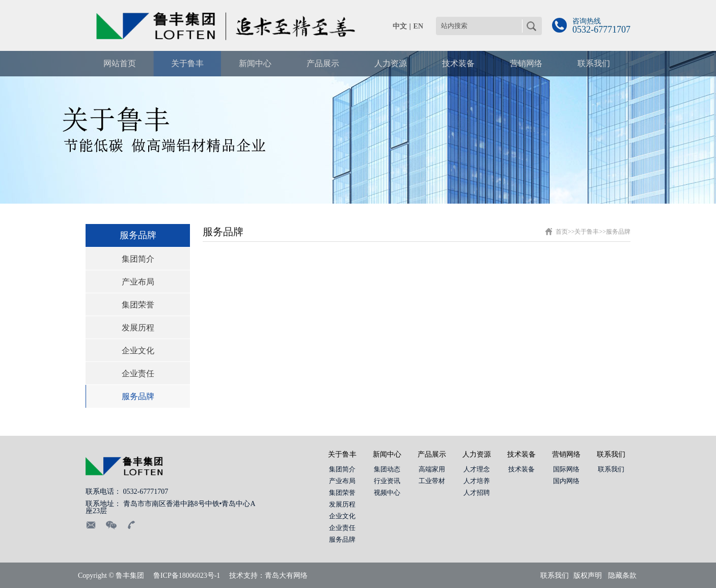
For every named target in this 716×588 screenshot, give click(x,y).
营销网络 (566, 454)
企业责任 (138, 373)
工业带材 (432, 481)
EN (418, 26)
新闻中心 (387, 454)
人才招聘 (477, 493)
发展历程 (138, 328)
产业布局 (138, 282)
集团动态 (387, 469)
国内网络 (566, 481)
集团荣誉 (138, 305)
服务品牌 (138, 396)
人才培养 (477, 481)
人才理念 (477, 469)
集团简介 (138, 259)
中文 (400, 26)
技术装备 (521, 454)
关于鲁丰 (587, 232)
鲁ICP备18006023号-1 (187, 576)
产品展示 (432, 454)
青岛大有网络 (286, 576)
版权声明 (588, 576)
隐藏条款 (622, 576)
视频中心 (387, 493)
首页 (562, 232)
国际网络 (566, 469)
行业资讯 (387, 481)
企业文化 (138, 351)
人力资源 (477, 454)
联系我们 (611, 454)
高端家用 (432, 469)
